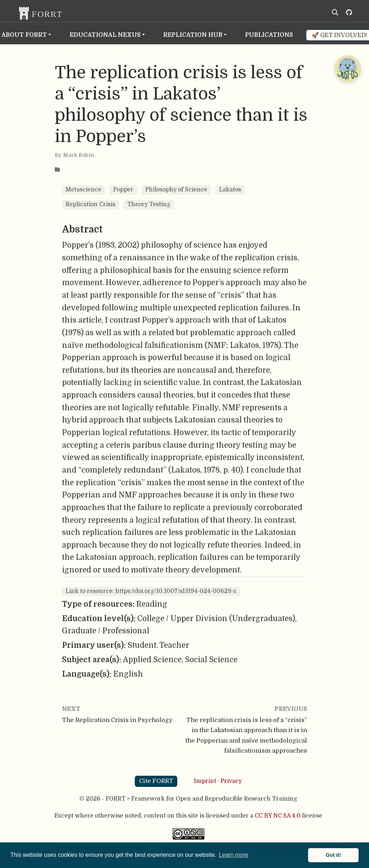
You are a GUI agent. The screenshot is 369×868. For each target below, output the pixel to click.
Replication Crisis (90, 204)
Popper (123, 190)
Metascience (83, 190)
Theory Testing (149, 204)
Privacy (231, 781)
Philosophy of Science (176, 190)
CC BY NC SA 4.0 (278, 816)
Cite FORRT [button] (156, 781)
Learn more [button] (234, 855)
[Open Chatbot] (347, 68)
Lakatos (230, 190)
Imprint (205, 781)
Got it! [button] (333, 855)
